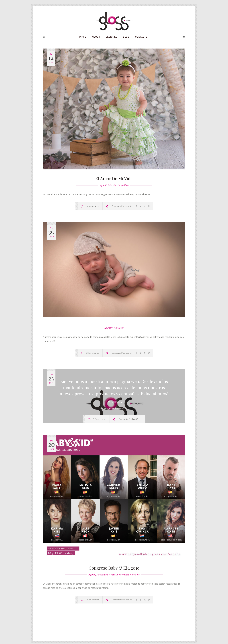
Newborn (109, 328)
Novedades (109, 409)
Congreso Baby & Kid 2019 (114, 568)
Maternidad (102, 575)
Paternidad (113, 185)
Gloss (126, 185)
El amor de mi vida (114, 178)
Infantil (103, 185)
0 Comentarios (93, 206)
